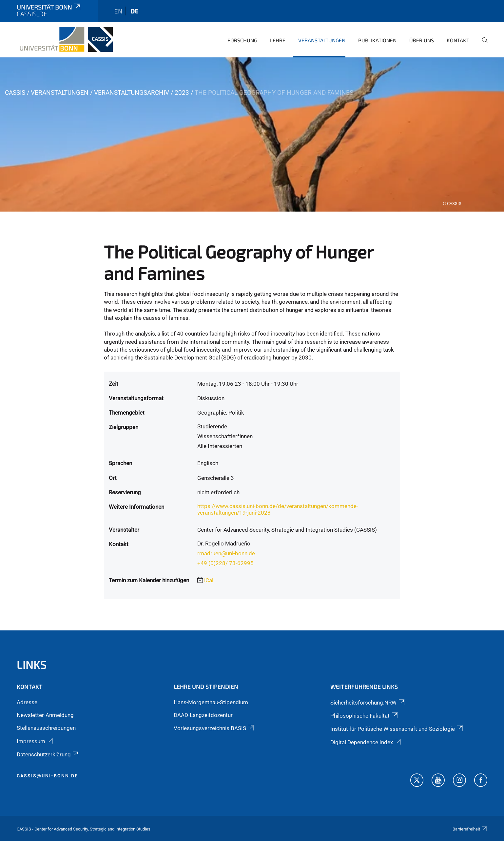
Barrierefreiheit (470, 829)
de (134, 11)
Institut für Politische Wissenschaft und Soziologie (397, 729)
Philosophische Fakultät (364, 716)
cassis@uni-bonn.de (47, 776)
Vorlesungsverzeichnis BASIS (214, 728)
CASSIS (15, 93)
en (118, 11)
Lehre (278, 40)
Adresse (27, 702)
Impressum (35, 741)
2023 (182, 93)
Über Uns (422, 40)
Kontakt (458, 40)
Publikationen (377, 40)
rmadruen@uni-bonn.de (226, 553)
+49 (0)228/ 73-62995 (225, 563)
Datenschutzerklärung (48, 754)
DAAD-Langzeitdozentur (203, 715)
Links (32, 664)
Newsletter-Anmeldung (45, 715)
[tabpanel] (252, 134)
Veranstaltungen (322, 40)
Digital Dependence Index (366, 742)
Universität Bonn (49, 7)
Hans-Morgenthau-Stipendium (211, 702)
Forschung (242, 40)
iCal (209, 580)
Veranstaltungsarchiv (132, 93)
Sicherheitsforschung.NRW (368, 703)
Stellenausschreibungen (46, 728)
